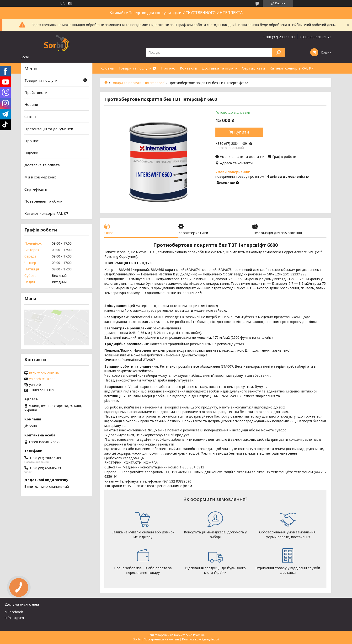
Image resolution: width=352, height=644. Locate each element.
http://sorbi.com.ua (44, 373)
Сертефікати (36, 189)
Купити (242, 132)
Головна (107, 68)
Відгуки (31, 153)
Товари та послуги (135, 68)
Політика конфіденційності (201, 639)
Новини (31, 104)
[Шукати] (278, 52)
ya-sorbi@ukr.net (42, 379)
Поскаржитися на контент (161, 639)
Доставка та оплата (219, 68)
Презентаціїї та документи (49, 129)
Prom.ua (199, 635)
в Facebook (14, 612)
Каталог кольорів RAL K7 (292, 68)
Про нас (168, 68)
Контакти (188, 68)
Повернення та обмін (43, 201)
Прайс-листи (36, 92)
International (155, 83)
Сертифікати (253, 68)
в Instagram (14, 618)
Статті (30, 117)
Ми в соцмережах (40, 177)
